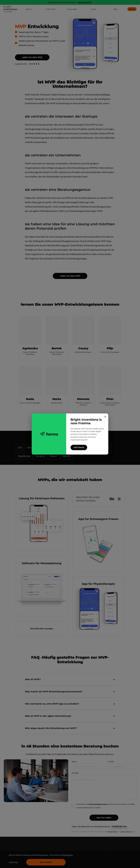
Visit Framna (79, 447)
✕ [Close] (105, 417)
